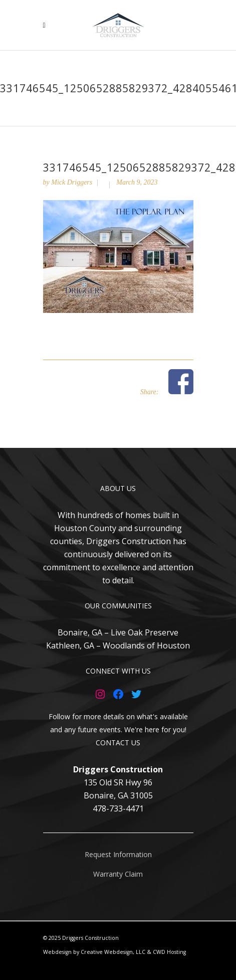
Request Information (118, 854)
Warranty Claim (118, 874)
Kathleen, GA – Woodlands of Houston (118, 645)
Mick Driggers (72, 182)
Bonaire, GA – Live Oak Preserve (118, 632)
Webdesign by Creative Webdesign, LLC (94, 952)
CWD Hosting (169, 952)
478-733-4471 (118, 808)
